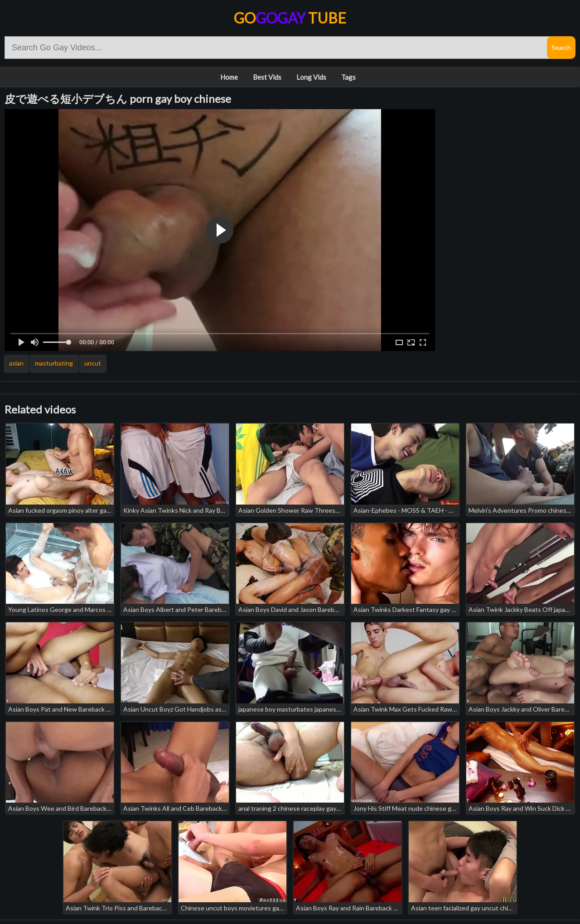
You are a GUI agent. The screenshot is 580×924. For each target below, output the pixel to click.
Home (229, 77)
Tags (348, 77)
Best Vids (267, 77)
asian (16, 363)
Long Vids (311, 77)
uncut (93, 363)
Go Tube (290, 18)
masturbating (54, 363)
